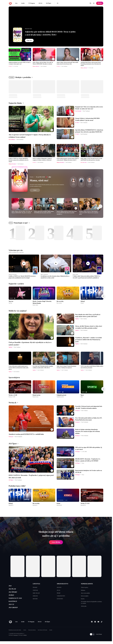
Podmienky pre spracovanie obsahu (15, 633)
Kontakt (51, 633)
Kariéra (83, 599)
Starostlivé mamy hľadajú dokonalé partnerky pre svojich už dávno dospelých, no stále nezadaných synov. (47, 185)
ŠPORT (59, 593)
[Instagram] (95, 625)
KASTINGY (13, 603)
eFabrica (25, 638)
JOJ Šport (48, 3)
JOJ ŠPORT (13, 593)
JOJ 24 (40, 3)
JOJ (10, 586)
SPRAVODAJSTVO (63, 584)
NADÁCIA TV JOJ (16, 600)
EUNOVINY (60, 599)
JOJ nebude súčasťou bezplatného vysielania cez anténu (91, 602)
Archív (23, 3)
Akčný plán (84, 606)
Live (16, 3)
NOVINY (59, 587)
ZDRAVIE (35, 596)
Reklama (83, 590)
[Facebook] (92, 625)
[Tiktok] (102, 625)
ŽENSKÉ (35, 587)
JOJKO (12, 596)
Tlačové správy (85, 587)
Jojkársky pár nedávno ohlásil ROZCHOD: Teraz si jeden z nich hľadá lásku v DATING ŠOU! (50, 33)
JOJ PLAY (13, 589)
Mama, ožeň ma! (39, 180)
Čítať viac (29, 40)
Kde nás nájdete (85, 596)
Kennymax (16, 638)
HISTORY (35, 599)
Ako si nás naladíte (85, 593)
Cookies (25, 633)
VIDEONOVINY (61, 596)
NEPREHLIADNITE (87, 584)
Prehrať (56, 542)
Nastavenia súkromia (32, 633)
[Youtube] (98, 625)
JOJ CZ (12, 607)
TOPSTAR (35, 590)
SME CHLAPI (36, 593)
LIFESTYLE (36, 584)
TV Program (32, 3)
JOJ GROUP (14, 610)
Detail (35, 190)
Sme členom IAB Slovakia (42, 633)
